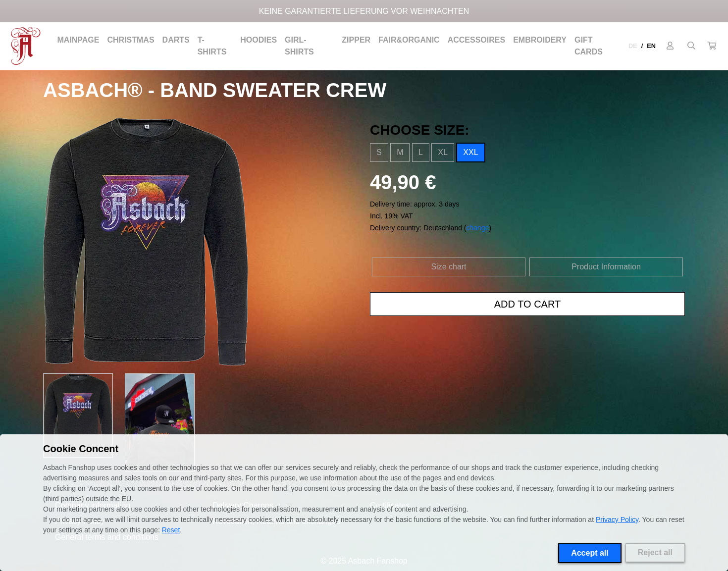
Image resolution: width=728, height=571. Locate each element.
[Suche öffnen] (691, 46)
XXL (470, 152)
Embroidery (540, 40)
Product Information (606, 267)
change (478, 228)
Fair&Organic (409, 40)
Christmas (130, 40)
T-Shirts (212, 46)
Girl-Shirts (299, 46)
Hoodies (259, 40)
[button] (712, 46)
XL (443, 152)
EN (651, 46)
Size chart (448, 267)
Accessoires (476, 40)
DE (633, 46)
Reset (171, 530)
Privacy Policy (617, 519)
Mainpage (78, 40)
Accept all (590, 553)
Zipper (356, 40)
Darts (176, 40)
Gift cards (589, 46)
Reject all (655, 552)
